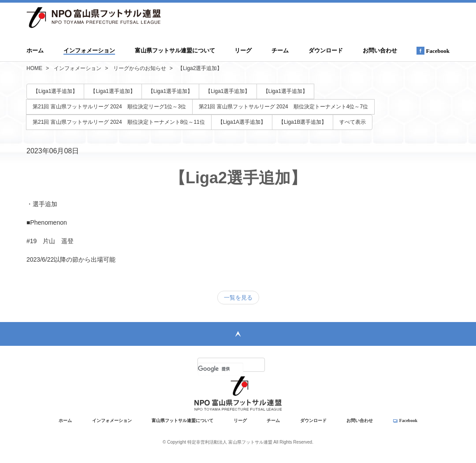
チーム (280, 50)
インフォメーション (89, 50)
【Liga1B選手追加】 (303, 122)
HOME (34, 68)
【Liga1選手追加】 (55, 91)
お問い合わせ (380, 50)
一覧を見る (238, 298)
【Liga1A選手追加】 (242, 122)
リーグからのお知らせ (140, 68)
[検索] (221, 369)
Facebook (433, 51)
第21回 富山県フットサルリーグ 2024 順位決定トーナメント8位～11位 (119, 122)
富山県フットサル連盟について (175, 50)
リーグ (243, 50)
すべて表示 (353, 122)
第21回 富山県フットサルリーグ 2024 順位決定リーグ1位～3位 (109, 107)
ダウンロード (326, 50)
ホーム (35, 50)
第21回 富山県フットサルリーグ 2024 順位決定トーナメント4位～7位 (283, 107)
